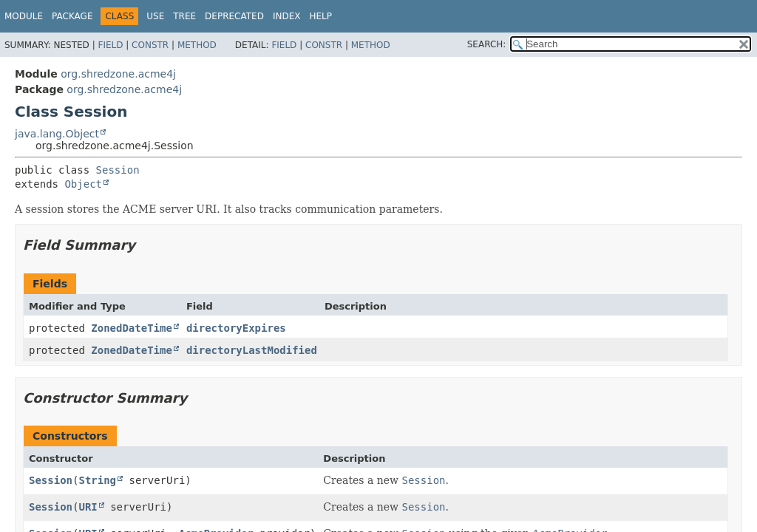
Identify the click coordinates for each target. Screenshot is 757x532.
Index (287, 16)
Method (197, 45)
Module (24, 16)
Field (110, 45)
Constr (150, 45)
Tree (184, 16)
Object (83, 184)
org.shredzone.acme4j (118, 74)
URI (88, 507)
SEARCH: (487, 44)
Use (155, 16)
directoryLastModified (252, 350)
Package (72, 16)
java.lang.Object (57, 134)
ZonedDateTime (132, 328)
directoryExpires (236, 328)
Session (118, 170)
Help (320, 16)
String (97, 480)
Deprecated (234, 16)
